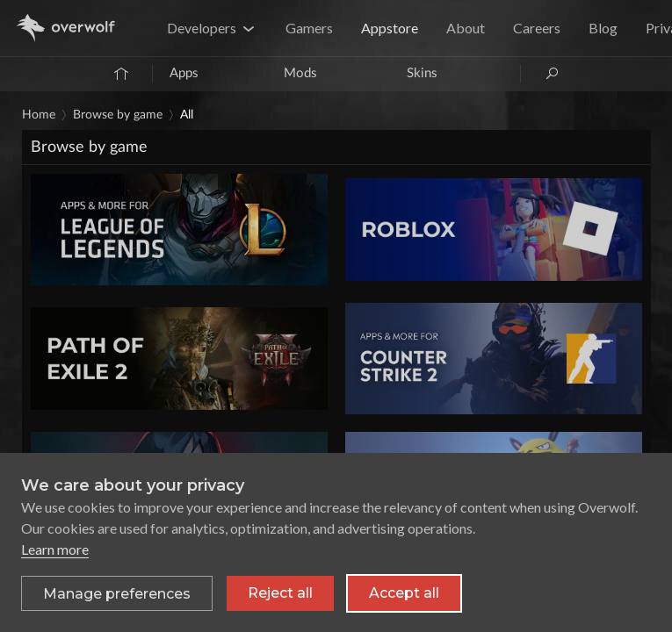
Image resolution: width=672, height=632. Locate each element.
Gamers (309, 28)
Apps (184, 73)
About (466, 28)
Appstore (390, 28)
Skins (422, 73)
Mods (300, 73)
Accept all (404, 593)
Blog (603, 28)
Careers (537, 28)
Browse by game (118, 115)
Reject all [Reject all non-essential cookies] (280, 593)
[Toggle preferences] (117, 593)
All (187, 115)
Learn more (55, 549)
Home (39, 115)
